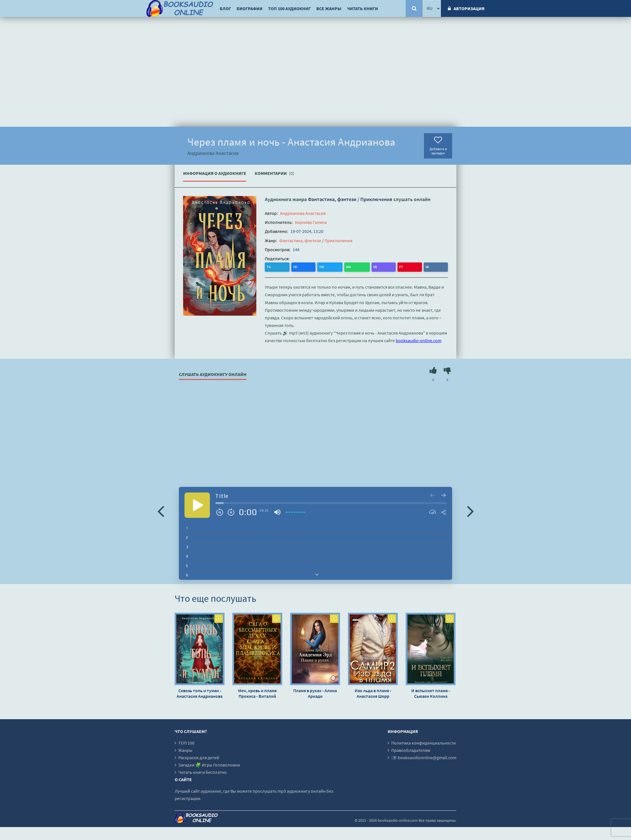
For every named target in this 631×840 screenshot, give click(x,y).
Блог (225, 8)
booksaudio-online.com (419, 340)
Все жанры (329, 8)
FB (281, 267)
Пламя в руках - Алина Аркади (315, 692)
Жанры (185, 749)
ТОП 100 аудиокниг (289, 8)
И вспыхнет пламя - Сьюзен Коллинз (431, 692)
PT (327, 267)
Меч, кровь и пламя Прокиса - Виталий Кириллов (257, 692)
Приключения (376, 199)
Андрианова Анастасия (303, 213)
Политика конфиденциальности (424, 742)
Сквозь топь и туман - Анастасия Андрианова (200, 692)
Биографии (250, 8)
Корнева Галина (311, 222)
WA (305, 267)
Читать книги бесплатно (203, 771)
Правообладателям (411, 749)
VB (316, 267)
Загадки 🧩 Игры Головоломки (209, 764)
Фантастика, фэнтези (332, 199)
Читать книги (363, 8)
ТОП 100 (186, 742)
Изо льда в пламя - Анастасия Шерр (373, 692)
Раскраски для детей (199, 757)
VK (338, 267)
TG (270, 267)
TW (293, 267)
